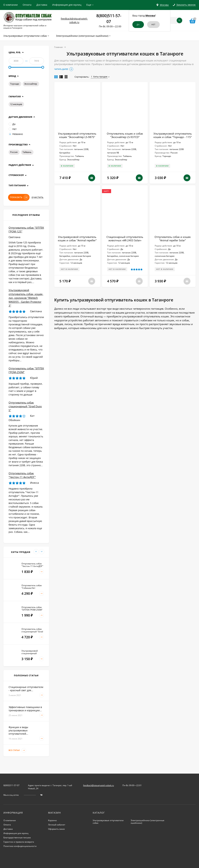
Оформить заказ (56, 829)
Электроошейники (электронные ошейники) (147, 822)
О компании (10, 5)
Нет (13, 129)
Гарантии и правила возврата (19, 842)
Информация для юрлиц (67, 5)
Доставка (42, 5)
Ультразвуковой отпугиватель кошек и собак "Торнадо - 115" (173, 135)
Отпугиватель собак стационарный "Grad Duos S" (25, 406)
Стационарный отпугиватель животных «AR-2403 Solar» (125, 239)
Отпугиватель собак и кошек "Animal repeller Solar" (173, 239)
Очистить (38, 197)
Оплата (27, 5)
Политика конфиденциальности (20, 846)
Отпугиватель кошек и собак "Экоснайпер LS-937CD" (125, 135)
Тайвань (27, 152)
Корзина (52, 820)
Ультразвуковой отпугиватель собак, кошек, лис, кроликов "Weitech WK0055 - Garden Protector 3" (26, 298)
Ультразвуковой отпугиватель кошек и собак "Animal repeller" (77, 239)
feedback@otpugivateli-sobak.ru (98, 785)
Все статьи (17, 750)
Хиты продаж (99, 77)
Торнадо (15, 84)
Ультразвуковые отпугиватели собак (108, 822)
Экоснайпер (31, 84)
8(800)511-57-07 (11, 785)
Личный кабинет (57, 825)
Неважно (16, 134)
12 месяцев (16, 104)
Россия (14, 152)
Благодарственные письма (17, 838)
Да (12, 124)
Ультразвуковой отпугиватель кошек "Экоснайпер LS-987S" (77, 135)
